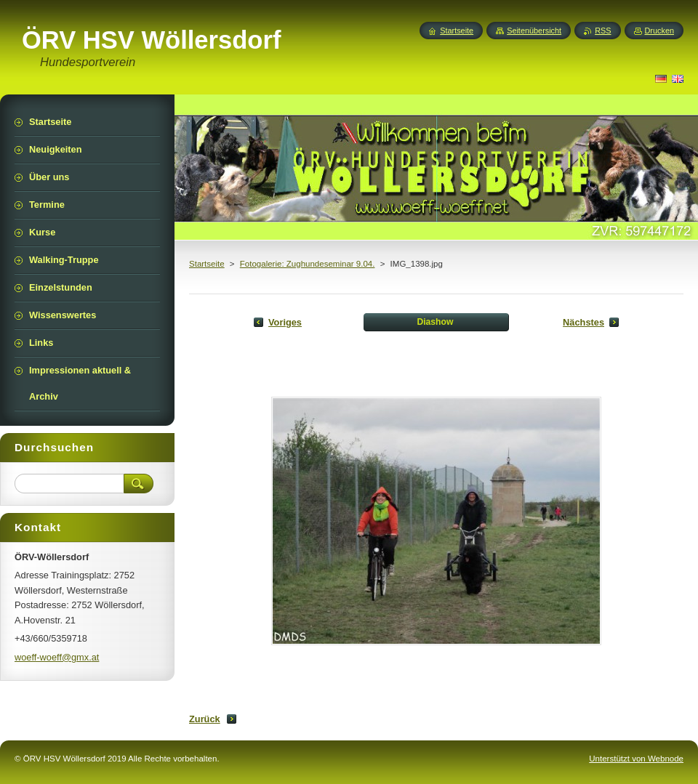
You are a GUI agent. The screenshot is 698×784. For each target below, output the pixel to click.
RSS (603, 31)
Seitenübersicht (534, 31)
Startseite (207, 264)
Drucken (660, 31)
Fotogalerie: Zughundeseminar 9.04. (308, 264)
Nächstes (583, 322)
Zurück (205, 719)
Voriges (285, 322)
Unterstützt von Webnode (636, 759)
